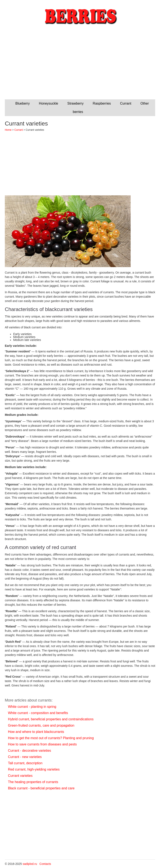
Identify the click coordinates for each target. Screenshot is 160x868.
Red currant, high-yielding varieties (34, 769)
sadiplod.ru (30, 864)
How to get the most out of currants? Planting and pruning (51, 738)
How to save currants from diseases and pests (42, 744)
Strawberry (75, 103)
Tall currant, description (25, 763)
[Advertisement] (80, 66)
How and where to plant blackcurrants (36, 732)
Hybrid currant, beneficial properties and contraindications (51, 719)
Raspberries (102, 103)
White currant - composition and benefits (38, 713)
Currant (126, 103)
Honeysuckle (49, 103)
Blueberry (22, 103)
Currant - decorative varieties (29, 751)
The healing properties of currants (33, 782)
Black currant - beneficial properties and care (41, 788)
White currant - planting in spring (32, 707)
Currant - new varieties (25, 757)
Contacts (45, 864)
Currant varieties (20, 776)
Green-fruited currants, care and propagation (41, 725)
